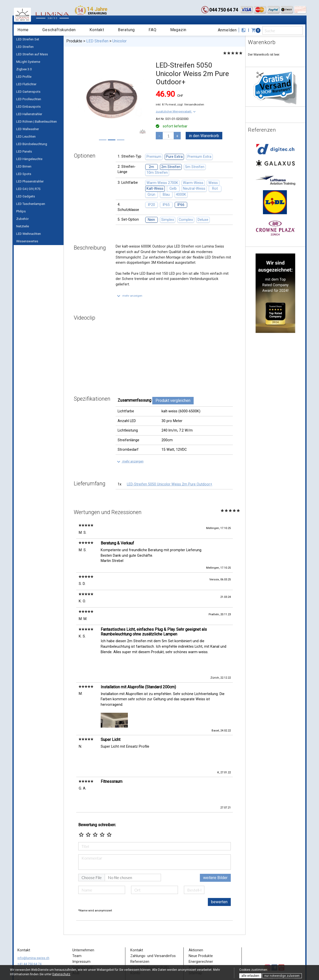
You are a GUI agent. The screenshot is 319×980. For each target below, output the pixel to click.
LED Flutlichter (26, 84)
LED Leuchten (26, 136)
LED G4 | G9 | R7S (28, 189)
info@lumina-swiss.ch (33, 929)
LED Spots (24, 174)
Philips (21, 211)
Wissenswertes (27, 241)
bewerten (219, 873)
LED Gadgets (26, 196)
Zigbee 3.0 (24, 69)
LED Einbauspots (28, 107)
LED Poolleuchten (29, 99)
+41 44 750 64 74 (29, 935)
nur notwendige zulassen (282, 976)
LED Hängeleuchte (29, 159)
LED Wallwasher (28, 129)
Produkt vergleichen (173, 401)
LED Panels (24, 151)
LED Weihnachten (29, 234)
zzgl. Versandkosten (191, 104)
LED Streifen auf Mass (32, 54)
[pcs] (168, 136)
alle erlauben (250, 976)
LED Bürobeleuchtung (32, 144)
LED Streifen (25, 47)
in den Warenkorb (204, 136)
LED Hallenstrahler (29, 114)
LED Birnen (24, 166)
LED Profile (24, 77)
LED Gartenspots (28, 92)
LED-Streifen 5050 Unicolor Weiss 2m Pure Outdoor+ (170, 484)
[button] (176, 111)
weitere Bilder (215, 849)
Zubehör (22, 219)
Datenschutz (61, 974)
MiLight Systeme (28, 62)
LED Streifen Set (28, 39)
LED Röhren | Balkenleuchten (37, 122)
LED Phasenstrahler (30, 181)
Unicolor (120, 41)
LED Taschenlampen (31, 204)
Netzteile (23, 226)
